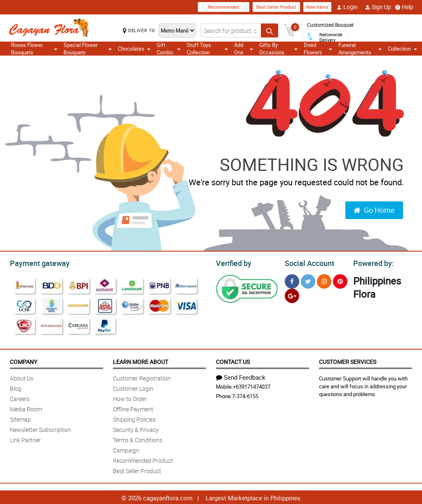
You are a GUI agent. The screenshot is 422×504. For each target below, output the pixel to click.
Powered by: (372, 262)
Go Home (374, 210)
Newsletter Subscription (40, 428)
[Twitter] (308, 280)
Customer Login (133, 387)
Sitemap (20, 418)
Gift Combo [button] (169, 49)
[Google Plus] (292, 295)
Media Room (26, 408)
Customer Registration (142, 377)
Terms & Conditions (138, 439)
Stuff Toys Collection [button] (207, 49)
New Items (317, 7)
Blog (16, 387)
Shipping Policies (134, 418)
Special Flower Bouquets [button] (88, 49)
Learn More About (141, 360)
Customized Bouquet (330, 25)
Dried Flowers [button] (318, 49)
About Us (22, 377)
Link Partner (25, 439)
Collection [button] (402, 49)
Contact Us (233, 360)
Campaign (126, 449)
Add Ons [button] (244, 49)
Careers (20, 398)
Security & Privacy (136, 428)
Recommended (224, 7)
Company (23, 360)
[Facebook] (292, 280)
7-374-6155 (245, 395)
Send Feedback (241, 376)
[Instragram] (324, 280)
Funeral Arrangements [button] (360, 49)
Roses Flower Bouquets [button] (34, 49)
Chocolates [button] (134, 49)
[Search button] (270, 30)
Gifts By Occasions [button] (278, 49)
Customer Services (348, 360)
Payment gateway (36, 262)
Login (347, 7)
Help (404, 7)
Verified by (232, 262)
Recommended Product (143, 459)
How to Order (130, 398)
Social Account (307, 262)
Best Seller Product (276, 7)
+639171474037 (252, 385)
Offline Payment (133, 408)
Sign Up (378, 7)
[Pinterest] (340, 280)
